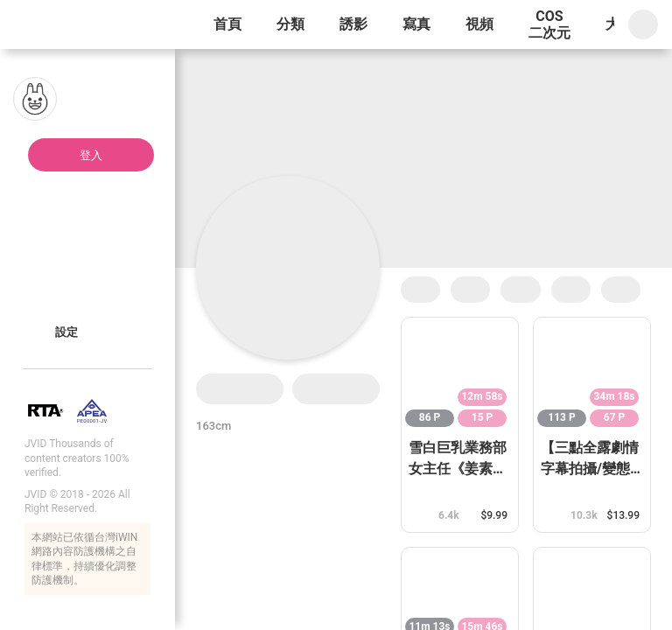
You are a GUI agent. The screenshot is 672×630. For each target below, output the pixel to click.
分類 (290, 24)
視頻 (479, 24)
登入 (91, 155)
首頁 (227, 24)
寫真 (416, 24)
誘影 (353, 24)
